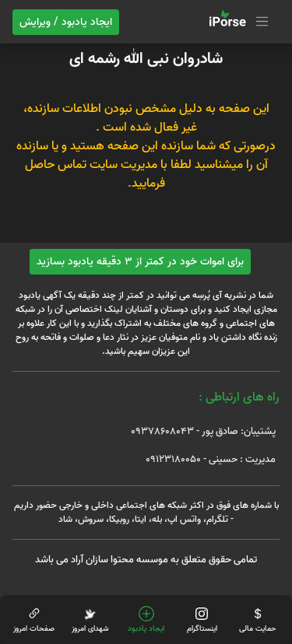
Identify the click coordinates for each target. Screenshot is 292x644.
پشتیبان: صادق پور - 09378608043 (203, 431)
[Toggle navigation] (237, 22)
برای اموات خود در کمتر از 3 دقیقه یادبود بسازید (140, 262)
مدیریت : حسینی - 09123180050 (211, 459)
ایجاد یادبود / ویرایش (66, 22)
